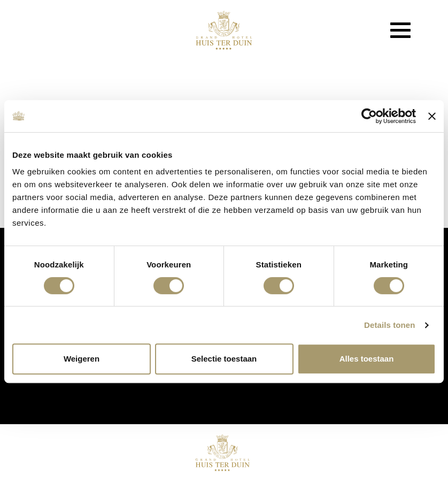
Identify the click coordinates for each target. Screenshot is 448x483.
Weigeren (82, 359)
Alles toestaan (367, 359)
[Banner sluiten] (432, 116)
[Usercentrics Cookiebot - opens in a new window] (369, 116)
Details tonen (389, 325)
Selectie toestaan (224, 359)
